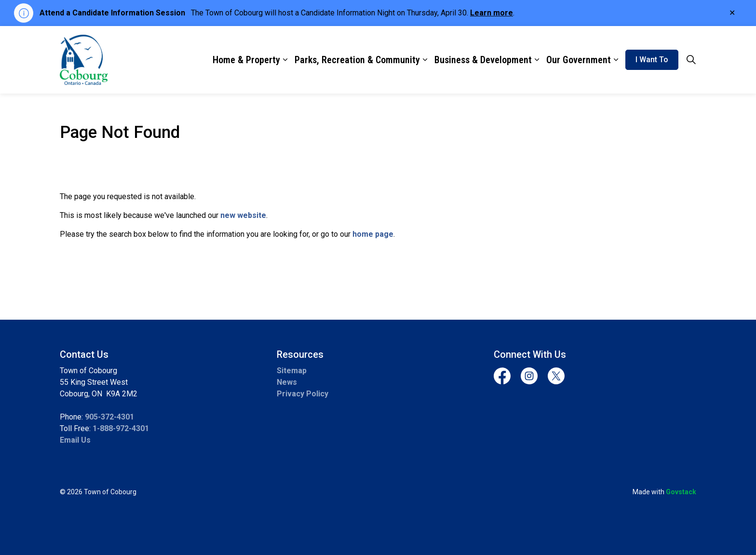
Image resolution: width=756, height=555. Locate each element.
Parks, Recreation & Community (357, 60)
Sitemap (292, 371)
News (287, 382)
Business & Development (483, 60)
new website (243, 215)
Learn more (492, 13)
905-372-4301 (109, 417)
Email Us (75, 440)
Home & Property (246, 60)
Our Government (579, 60)
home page (373, 234)
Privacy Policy (303, 394)
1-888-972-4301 (121, 428)
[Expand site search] (691, 60)
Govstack (681, 492)
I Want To (652, 60)
